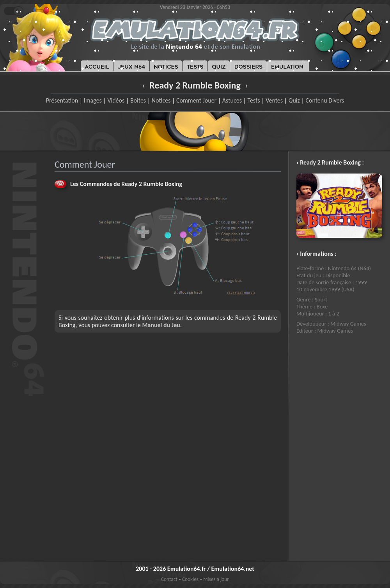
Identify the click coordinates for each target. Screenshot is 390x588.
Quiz (294, 100)
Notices (161, 100)
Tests (254, 100)
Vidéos (116, 100)
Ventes (274, 100)
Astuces (232, 100)
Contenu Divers (325, 100)
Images (93, 100)
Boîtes (138, 100)
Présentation (62, 100)
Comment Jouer (196, 100)
